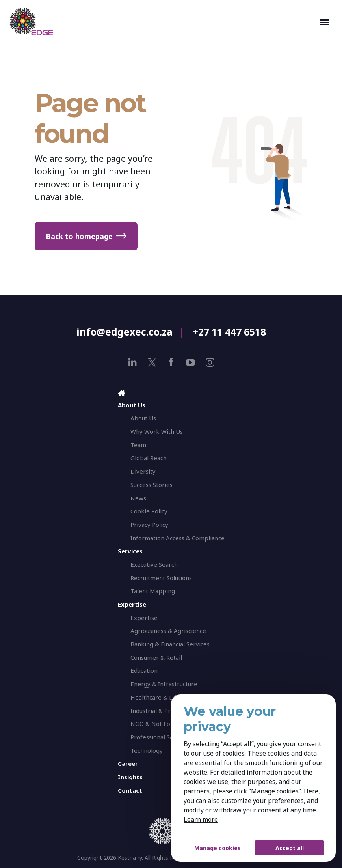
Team (138, 445)
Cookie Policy (149, 511)
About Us (143, 418)
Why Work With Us (157, 431)
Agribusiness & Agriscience (168, 631)
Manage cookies (217, 848)
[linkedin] (133, 362)
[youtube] (191, 362)
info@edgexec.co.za (125, 332)
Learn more (201, 819)
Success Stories (151, 485)
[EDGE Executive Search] (163, 22)
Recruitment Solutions (161, 578)
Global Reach (149, 458)
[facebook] (171, 362)
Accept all (290, 848)
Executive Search (154, 564)
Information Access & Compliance (178, 538)
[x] (152, 362)
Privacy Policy (149, 525)
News (138, 498)
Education (144, 670)
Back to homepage (79, 236)
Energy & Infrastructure (164, 684)
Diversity (143, 471)
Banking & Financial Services (170, 644)
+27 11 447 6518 (229, 332)
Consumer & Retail (156, 657)
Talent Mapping (153, 591)
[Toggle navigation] (325, 22)
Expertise (144, 618)
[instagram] (210, 362)
